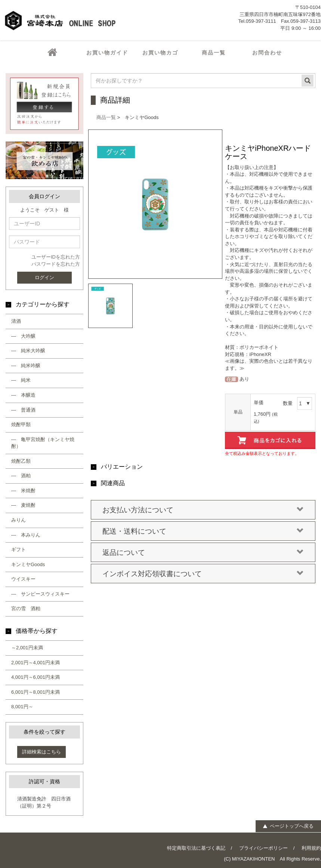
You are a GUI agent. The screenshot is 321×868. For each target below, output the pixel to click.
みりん (18, 520)
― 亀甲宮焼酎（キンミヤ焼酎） (43, 443)
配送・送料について (203, 531)
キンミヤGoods (28, 564)
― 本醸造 (23, 395)
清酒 (16, 321)
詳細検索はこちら (41, 752)
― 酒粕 (21, 476)
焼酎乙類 (21, 461)
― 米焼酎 (23, 491)
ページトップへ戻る (288, 826)
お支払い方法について (203, 510)
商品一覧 (106, 117)
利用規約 (311, 848)
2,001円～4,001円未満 (36, 663)
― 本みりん (26, 535)
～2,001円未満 (27, 648)
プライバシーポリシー (263, 848)
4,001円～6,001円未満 (36, 677)
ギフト (18, 549)
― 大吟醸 (23, 336)
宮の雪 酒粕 (26, 608)
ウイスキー (23, 579)
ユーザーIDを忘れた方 (56, 257)
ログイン (44, 277)
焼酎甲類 (21, 424)
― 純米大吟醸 (28, 351)
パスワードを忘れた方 (56, 264)
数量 (288, 403)
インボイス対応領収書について (203, 574)
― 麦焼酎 (23, 505)
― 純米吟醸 (26, 366)
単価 (259, 402)
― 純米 (21, 380)
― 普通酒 (23, 410)
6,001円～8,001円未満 (36, 692)
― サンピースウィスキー (40, 594)
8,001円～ (22, 707)
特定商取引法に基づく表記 (196, 848)
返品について (203, 553)
